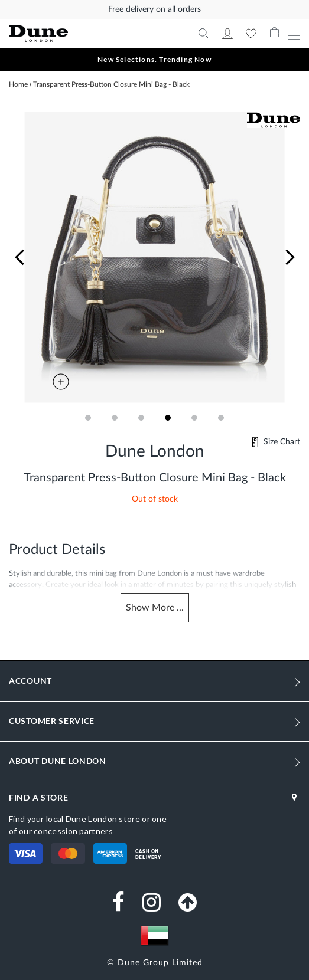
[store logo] (77, 34)
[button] (19, 258)
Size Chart (276, 442)
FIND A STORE (38, 797)
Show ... (155, 608)
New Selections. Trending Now (154, 59)
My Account (227, 34)
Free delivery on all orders (154, 9)
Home (18, 84)
